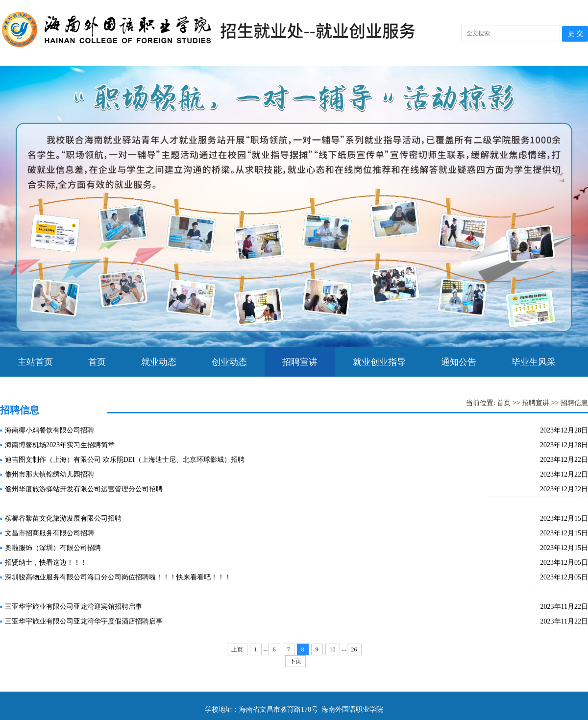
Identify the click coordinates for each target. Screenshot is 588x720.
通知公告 (459, 362)
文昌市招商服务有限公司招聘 (49, 533)
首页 (97, 362)
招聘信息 (574, 403)
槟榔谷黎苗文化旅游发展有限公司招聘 (63, 518)
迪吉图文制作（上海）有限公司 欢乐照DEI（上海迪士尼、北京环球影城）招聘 (125, 460)
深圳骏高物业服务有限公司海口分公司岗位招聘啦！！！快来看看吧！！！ (118, 577)
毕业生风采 (534, 362)
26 (354, 649)
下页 (295, 661)
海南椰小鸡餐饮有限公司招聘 (49, 430)
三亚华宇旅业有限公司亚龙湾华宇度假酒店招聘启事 (84, 621)
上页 (237, 649)
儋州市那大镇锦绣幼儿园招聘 (49, 474)
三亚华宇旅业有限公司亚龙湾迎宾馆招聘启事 (73, 607)
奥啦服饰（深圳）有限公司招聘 (53, 548)
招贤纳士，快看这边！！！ (46, 563)
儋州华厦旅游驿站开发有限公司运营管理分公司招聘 (84, 489)
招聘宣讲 (300, 362)
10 (333, 649)
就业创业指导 (379, 362)
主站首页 (35, 362)
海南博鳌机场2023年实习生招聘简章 (60, 445)
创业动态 (229, 362)
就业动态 (159, 362)
